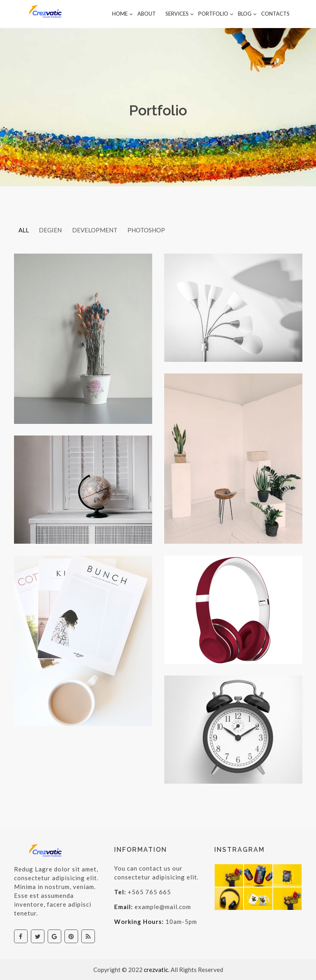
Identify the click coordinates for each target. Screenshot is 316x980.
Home (120, 14)
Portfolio (213, 14)
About (147, 14)
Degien (53, 230)
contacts (275, 14)
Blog (245, 14)
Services (177, 14)
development (98, 230)
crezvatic (156, 970)
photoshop (151, 230)
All (24, 230)
